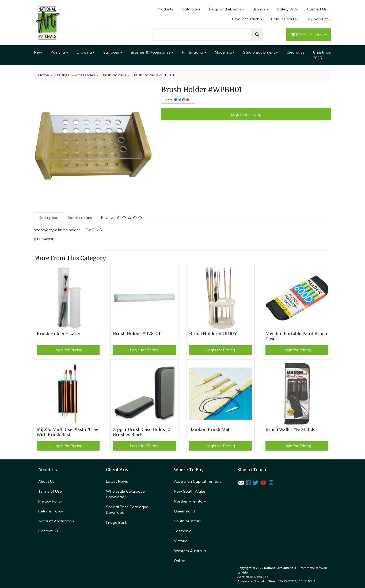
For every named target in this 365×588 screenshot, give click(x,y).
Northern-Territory (190, 501)
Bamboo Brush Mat (209, 430)
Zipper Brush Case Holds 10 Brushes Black (142, 432)
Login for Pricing (246, 114)
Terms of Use (50, 491)
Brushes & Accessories (151, 52)
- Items (307, 35)
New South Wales (190, 491)
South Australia (188, 521)
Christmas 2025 (322, 55)
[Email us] (241, 483)
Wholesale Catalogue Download (125, 494)
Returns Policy (51, 511)
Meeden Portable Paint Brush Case (296, 336)
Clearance (296, 52)
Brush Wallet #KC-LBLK (290, 430)
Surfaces (111, 52)
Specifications (80, 218)
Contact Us (317, 9)
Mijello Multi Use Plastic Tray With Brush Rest (67, 432)
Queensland (185, 511)
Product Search (246, 19)
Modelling (223, 52)
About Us (46, 481)
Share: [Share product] (177, 100)
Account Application (56, 521)
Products (165, 9)
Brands (259, 9)
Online (179, 561)
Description (48, 218)
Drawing (84, 52)
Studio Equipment (259, 52)
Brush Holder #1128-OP (137, 334)
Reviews (122, 218)
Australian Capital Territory (198, 481)
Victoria (181, 541)
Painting (58, 52)
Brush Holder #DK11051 (214, 334)
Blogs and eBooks (225, 9)
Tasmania (183, 531)
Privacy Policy (50, 501)
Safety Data (288, 9)
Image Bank (117, 522)
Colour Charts (284, 19)
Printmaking (193, 52)
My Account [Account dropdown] (318, 19)
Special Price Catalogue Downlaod (127, 510)
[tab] (48, 218)
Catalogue (191, 9)
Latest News (117, 481)
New (38, 52)
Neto (245, 572)
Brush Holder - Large (59, 334)
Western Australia (190, 551)
